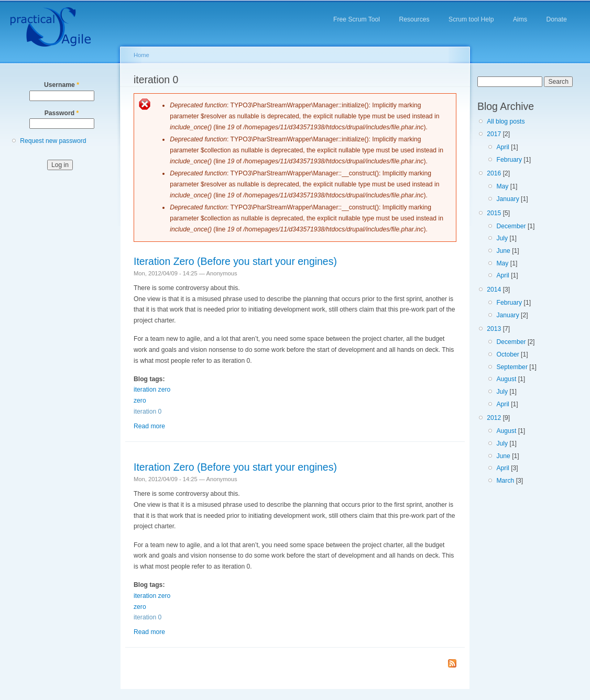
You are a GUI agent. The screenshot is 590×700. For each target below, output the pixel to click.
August (506, 379)
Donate (556, 19)
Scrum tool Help (471, 19)
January (507, 199)
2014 (494, 290)
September (512, 367)
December (511, 226)
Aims (520, 19)
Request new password (53, 141)
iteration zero (152, 390)
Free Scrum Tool (357, 19)
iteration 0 (147, 412)
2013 (494, 329)
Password (62, 113)
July (502, 238)
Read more (149, 426)
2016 (494, 173)
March (505, 481)
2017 (494, 134)
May (502, 186)
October (507, 354)
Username (62, 85)
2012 (494, 418)
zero (140, 401)
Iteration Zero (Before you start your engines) (235, 261)
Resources (414, 19)
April (502, 147)
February (509, 160)
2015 (494, 213)
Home (141, 55)
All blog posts (506, 121)
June (503, 251)
